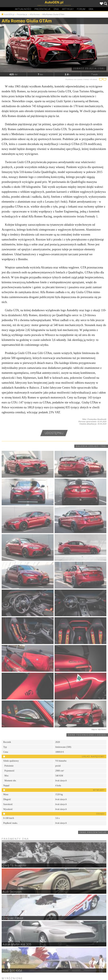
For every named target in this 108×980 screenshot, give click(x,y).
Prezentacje (42, 9)
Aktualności (23, 9)
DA (56, 9)
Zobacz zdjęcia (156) (89, 68)
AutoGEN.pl (9, 14)
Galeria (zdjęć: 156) (91, 446)
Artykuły (68, 9)
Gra (91, 9)
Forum (81, 9)
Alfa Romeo (35, 14)
